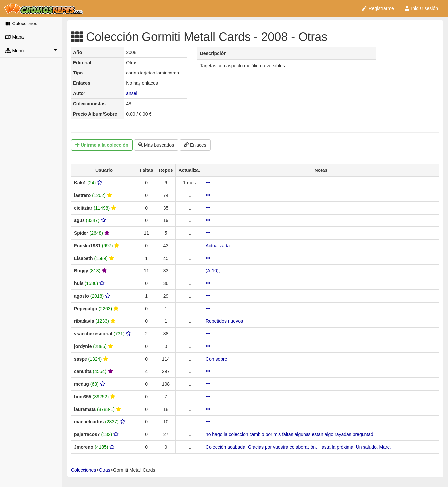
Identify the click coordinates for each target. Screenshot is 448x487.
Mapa (14, 37)
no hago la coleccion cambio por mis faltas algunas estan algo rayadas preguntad (290, 434)
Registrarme (378, 8)
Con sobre (217, 359)
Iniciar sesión (421, 8)
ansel (131, 93)
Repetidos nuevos (224, 321)
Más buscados (156, 145)
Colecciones (21, 24)
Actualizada (218, 246)
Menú (31, 50)
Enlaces (195, 145)
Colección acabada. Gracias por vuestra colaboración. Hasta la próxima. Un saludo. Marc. (298, 447)
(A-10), (213, 271)
